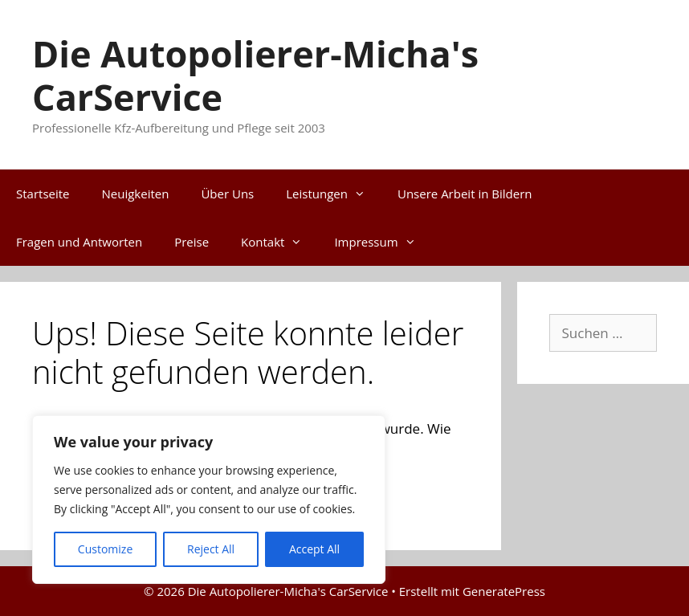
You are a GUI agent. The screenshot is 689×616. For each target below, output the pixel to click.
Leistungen (334, 194)
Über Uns (227, 194)
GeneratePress (504, 591)
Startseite (43, 194)
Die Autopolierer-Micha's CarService (255, 75)
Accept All (314, 549)
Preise (192, 242)
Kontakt (279, 242)
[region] (209, 500)
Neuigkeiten (136, 194)
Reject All (211, 549)
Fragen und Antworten (79, 242)
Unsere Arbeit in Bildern (465, 194)
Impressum (383, 242)
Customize (105, 549)
